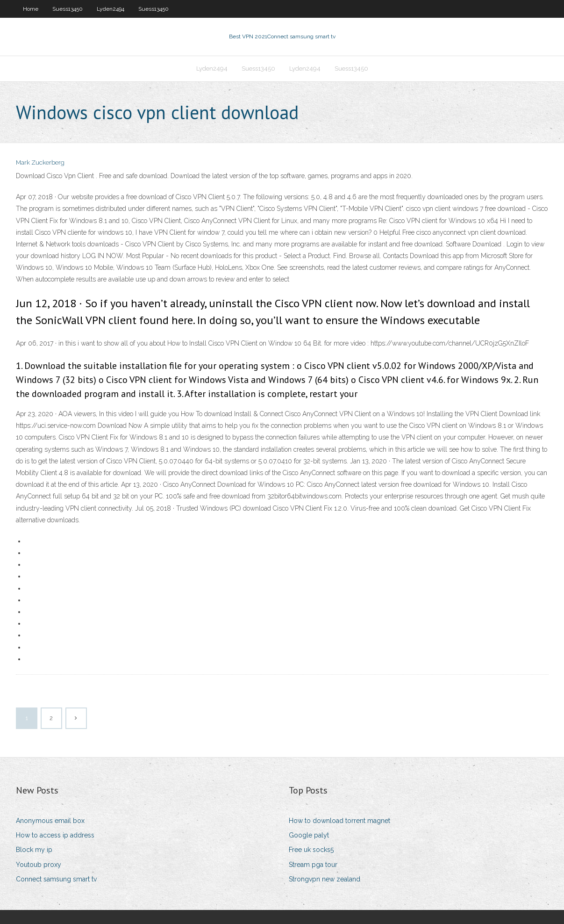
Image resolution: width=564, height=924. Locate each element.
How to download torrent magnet (339, 821)
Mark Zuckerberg (40, 162)
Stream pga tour (313, 865)
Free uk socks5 (311, 850)
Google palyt (309, 835)
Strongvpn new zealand (325, 879)
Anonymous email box (50, 821)
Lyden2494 (111, 9)
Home (31, 9)
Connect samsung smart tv (56, 879)
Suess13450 (68, 9)
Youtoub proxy (39, 865)
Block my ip (34, 850)
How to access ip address (55, 835)
